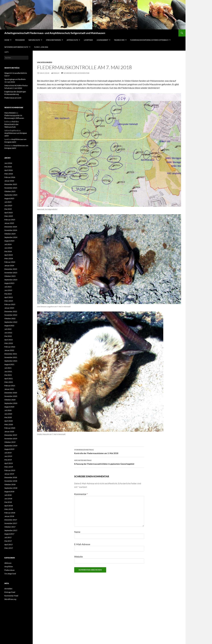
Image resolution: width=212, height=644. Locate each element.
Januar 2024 (9, 266)
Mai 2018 (8, 502)
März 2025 (9, 216)
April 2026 (9, 170)
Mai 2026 (8, 167)
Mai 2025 (8, 209)
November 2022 (11, 315)
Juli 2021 (8, 368)
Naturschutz (34, 40)
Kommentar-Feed (11, 596)
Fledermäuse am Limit (13, 98)
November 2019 (11, 439)
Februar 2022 (10, 347)
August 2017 (9, 534)
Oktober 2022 (10, 318)
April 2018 (9, 506)
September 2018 (11, 488)
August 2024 (9, 241)
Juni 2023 (8, 290)
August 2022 (9, 326)
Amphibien (9, 567)
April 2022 (9, 340)
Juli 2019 (8, 453)
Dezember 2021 (11, 354)
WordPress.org (10, 599)
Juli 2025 (8, 202)
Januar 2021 (9, 389)
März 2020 (9, 424)
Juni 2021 (8, 371)
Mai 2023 (8, 294)
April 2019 (9, 463)
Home (7, 40)
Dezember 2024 (11, 227)
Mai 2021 (8, 375)
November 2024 (11, 230)
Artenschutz (72, 40)
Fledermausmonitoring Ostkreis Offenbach (149, 40)
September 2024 (11, 237)
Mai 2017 (8, 541)
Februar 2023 (10, 304)
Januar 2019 (9, 474)
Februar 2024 (10, 262)
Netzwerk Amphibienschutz (16, 47)
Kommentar (81, 494)
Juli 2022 (8, 329)
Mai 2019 (8, 460)
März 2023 (9, 301)
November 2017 (11, 523)
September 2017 (11, 530)
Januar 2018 (9, 516)
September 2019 (11, 446)
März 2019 (9, 467)
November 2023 (11, 273)
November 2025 (11, 188)
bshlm (56, 73)
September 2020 (11, 403)
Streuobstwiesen (53, 40)
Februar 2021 (10, 386)
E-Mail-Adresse (82, 544)
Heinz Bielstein (10, 113)
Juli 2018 (8, 495)
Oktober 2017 (10, 527)
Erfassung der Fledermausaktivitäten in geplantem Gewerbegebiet (109, 462)
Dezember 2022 (11, 311)
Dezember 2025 (11, 184)
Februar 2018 (10, 513)
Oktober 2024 (10, 234)
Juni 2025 (8, 205)
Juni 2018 (8, 499)
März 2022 (9, 343)
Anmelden (8, 589)
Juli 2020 (8, 410)
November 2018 (11, 481)
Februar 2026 (10, 177)
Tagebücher (119, 40)
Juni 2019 (8, 456)
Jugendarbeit (102, 40)
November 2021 (11, 357)
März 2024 (9, 258)
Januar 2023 (9, 308)
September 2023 (11, 280)
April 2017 (9, 544)
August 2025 (9, 198)
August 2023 (9, 283)
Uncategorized (45, 62)
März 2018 (9, 509)
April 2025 (9, 213)
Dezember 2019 (11, 435)
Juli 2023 (8, 287)
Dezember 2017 (11, 520)
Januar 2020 (9, 431)
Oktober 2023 (10, 276)
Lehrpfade (88, 40)
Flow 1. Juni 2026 (41, 47)
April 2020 (9, 421)
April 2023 (9, 297)
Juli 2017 (8, 537)
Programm (20, 40)
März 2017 (9, 548)
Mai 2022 (8, 336)
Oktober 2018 (10, 484)
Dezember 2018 (11, 477)
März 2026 (9, 174)
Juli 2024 (8, 244)
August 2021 (9, 364)
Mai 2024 (8, 251)
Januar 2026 (9, 181)
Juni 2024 (8, 248)
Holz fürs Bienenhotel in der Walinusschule (12, 124)
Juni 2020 (8, 414)
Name (77, 532)
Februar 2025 (10, 220)
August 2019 (9, 449)
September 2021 (11, 361)
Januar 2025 (9, 223)
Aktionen (8, 563)
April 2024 (9, 255)
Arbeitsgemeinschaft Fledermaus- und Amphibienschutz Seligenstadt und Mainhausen (55, 33)
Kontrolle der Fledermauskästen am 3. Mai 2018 (109, 451)
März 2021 (9, 382)
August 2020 (9, 407)
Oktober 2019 (10, 442)
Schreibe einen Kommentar (76, 73)
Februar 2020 (10, 428)
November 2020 (11, 396)
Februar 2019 (10, 470)
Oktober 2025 (10, 191)
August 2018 (9, 491)
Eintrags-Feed (10, 592)
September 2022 (11, 322)
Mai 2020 (8, 417)
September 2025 (11, 195)
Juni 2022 (8, 333)
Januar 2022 (9, 350)
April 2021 (9, 378)
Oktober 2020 (10, 400)
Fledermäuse (9, 570)
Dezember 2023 (11, 269)
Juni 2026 (8, 163)
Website (78, 557)
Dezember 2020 (11, 393)
